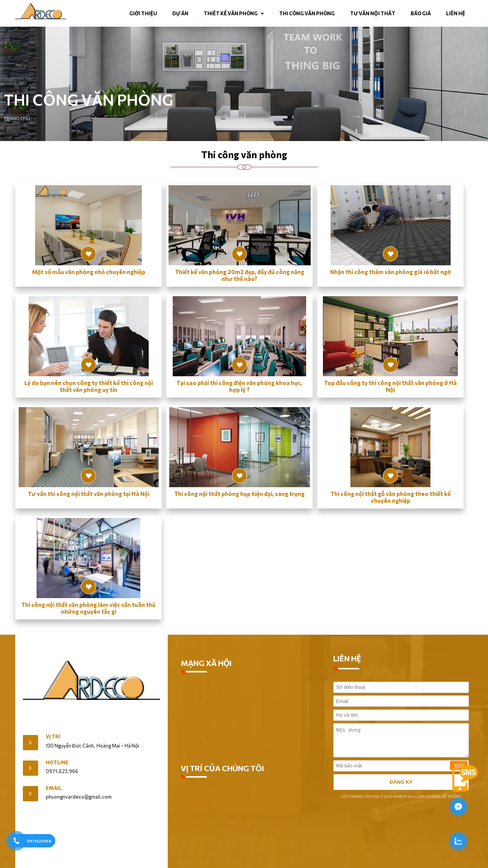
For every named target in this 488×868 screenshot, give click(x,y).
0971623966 (39, 841)
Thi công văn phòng (307, 13)
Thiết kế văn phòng (234, 13)
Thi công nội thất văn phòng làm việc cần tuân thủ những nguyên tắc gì (88, 608)
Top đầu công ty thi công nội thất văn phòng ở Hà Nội (390, 386)
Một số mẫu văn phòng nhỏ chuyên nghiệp (89, 272)
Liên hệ (456, 13)
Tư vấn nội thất (373, 13)
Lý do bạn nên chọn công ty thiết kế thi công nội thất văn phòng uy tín (89, 386)
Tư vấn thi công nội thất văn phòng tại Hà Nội (89, 494)
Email (54, 788)
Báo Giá (421, 13)
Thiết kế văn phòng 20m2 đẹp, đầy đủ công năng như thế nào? (240, 275)
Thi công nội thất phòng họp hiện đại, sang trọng (239, 494)
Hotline (57, 762)
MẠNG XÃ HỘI (206, 663)
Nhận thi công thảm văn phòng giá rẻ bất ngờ (391, 272)
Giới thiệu (143, 13)
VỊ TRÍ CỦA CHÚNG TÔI (222, 768)
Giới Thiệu (34, 720)
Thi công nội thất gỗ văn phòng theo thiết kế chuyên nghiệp (391, 497)
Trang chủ (17, 118)
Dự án (180, 13)
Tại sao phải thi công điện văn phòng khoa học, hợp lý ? (239, 386)
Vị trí (53, 736)
